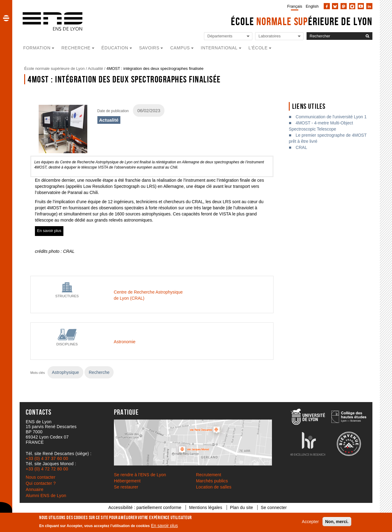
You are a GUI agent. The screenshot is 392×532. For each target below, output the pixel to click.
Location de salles (214, 487)
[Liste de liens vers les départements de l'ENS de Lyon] (228, 36)
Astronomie (125, 342)
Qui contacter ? (41, 483)
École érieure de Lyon (302, 21)
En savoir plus (164, 526)
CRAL (301, 147)
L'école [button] (258, 48)
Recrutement (209, 475)
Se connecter (274, 507)
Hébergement (127, 481)
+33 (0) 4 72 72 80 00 (47, 469)
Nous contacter (41, 477)
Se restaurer (126, 487)
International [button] (219, 48)
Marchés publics (212, 481)
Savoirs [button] (149, 48)
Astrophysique (65, 372)
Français (295, 6)
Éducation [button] (115, 48)
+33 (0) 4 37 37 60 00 (47, 458)
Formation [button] (37, 48)
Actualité (96, 68)
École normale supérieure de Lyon (55, 68)
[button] (6, 18)
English (312, 6)
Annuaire (35, 489)
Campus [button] (180, 48)
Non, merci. (337, 522)
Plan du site (242, 507)
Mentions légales (205, 507)
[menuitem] (294, 6)
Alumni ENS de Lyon (46, 496)
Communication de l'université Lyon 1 (331, 117)
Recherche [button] (76, 48)
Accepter (310, 522)
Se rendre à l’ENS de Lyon (140, 475)
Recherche (99, 372)
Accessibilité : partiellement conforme (145, 507)
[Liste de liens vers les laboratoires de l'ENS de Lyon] (279, 36)
